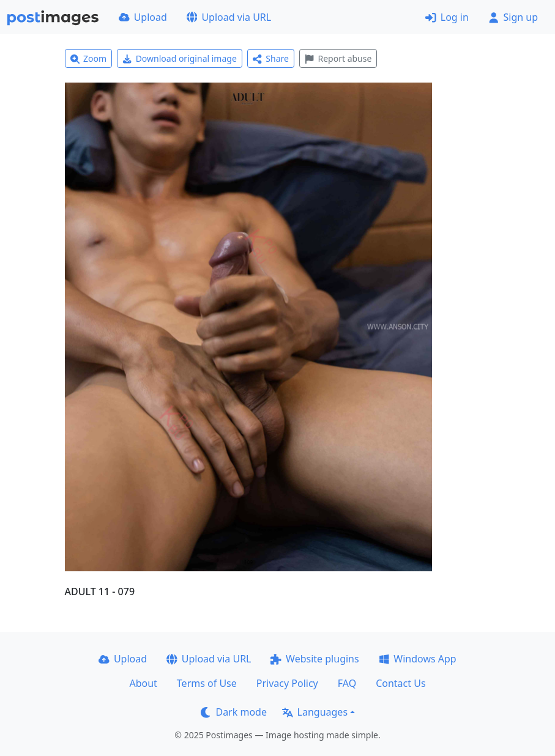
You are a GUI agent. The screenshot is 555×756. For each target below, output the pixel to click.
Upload (143, 17)
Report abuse (338, 58)
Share (271, 58)
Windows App (418, 659)
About (143, 683)
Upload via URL (229, 17)
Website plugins (315, 659)
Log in (447, 17)
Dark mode (234, 712)
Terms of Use (207, 683)
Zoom (89, 58)
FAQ (347, 683)
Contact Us (400, 683)
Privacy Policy (287, 683)
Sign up (513, 17)
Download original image (180, 58)
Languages (315, 712)
